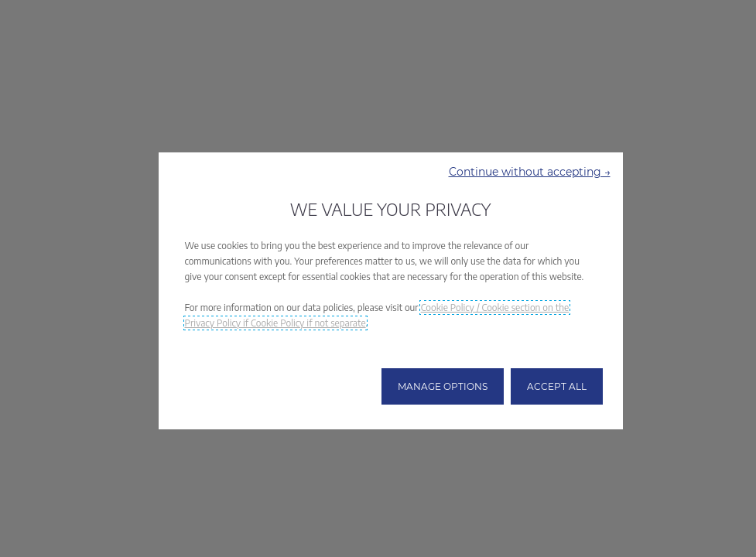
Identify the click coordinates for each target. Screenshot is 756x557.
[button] (530, 172)
